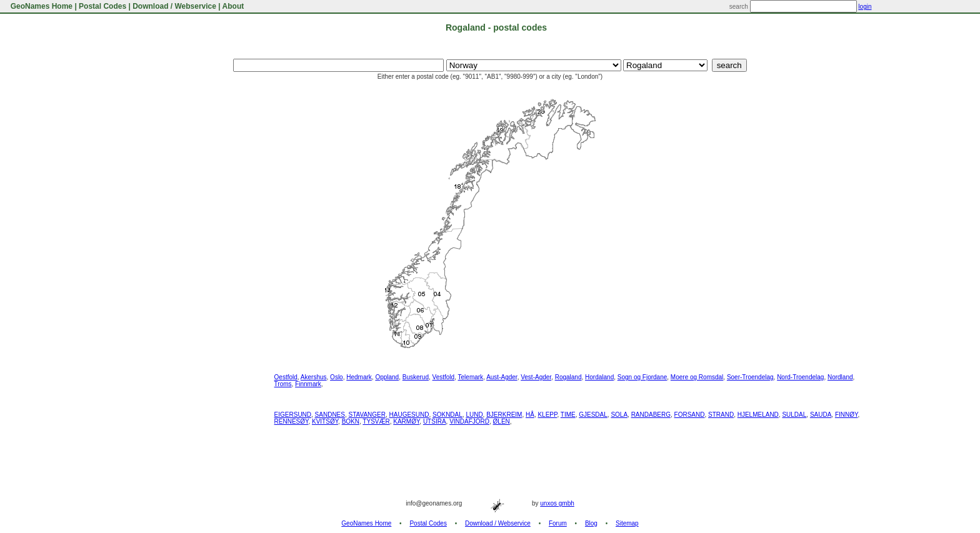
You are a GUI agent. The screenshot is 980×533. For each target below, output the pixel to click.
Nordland (840, 377)
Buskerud (416, 377)
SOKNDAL (447, 415)
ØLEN (502, 421)
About (233, 6)
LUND (474, 415)
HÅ (530, 415)
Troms (283, 384)
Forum (558, 523)
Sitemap (627, 523)
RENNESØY (292, 421)
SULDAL (794, 415)
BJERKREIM (504, 415)
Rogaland (568, 377)
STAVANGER (367, 415)
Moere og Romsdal (697, 377)
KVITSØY (325, 421)
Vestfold (444, 377)
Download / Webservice (174, 6)
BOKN (351, 421)
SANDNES (330, 415)
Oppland (387, 377)
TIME (568, 415)
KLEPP (547, 415)
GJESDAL (593, 415)
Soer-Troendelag (750, 377)
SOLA (619, 415)
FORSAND (690, 415)
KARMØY (406, 421)
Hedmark (359, 377)
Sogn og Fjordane (642, 377)
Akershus (314, 377)
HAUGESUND (409, 415)
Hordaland (599, 377)
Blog (591, 523)
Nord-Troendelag (800, 377)
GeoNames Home (40, 6)
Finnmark (308, 384)
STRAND (721, 415)
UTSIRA (435, 421)
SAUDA (821, 415)
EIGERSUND (293, 415)
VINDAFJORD (469, 421)
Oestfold (286, 377)
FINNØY (847, 415)
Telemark (471, 377)
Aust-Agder (502, 377)
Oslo (337, 377)
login (865, 7)
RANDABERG (651, 415)
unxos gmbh (557, 503)
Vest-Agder (536, 377)
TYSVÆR (376, 421)
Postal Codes (102, 6)
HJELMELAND (758, 415)
